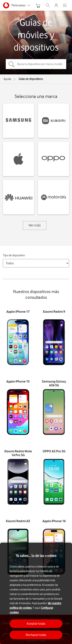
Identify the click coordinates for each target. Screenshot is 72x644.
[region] (36, 593)
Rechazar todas (36, 635)
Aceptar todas (36, 624)
